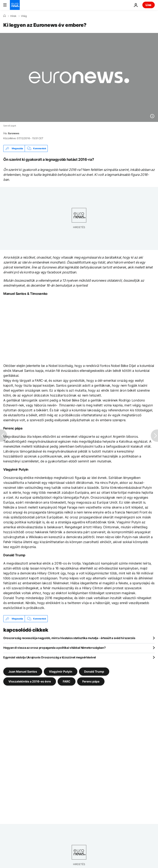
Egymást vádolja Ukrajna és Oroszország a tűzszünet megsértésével (50, 657)
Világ (24, 16)
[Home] (5, 16)
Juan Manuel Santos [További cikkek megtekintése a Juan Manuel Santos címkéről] (23, 671)
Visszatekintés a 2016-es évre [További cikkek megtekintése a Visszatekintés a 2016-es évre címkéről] (30, 681)
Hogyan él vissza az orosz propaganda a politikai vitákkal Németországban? (55, 648)
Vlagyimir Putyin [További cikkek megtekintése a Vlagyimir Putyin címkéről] (61, 671)
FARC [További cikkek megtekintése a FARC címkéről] (67, 681)
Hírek (13, 16)
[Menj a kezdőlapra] (15, 5)
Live (149, 5)
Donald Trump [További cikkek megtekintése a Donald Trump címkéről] (94, 671)
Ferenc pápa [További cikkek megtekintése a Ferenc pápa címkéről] (91, 681)
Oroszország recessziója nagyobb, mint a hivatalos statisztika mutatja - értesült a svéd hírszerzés (69, 638)
